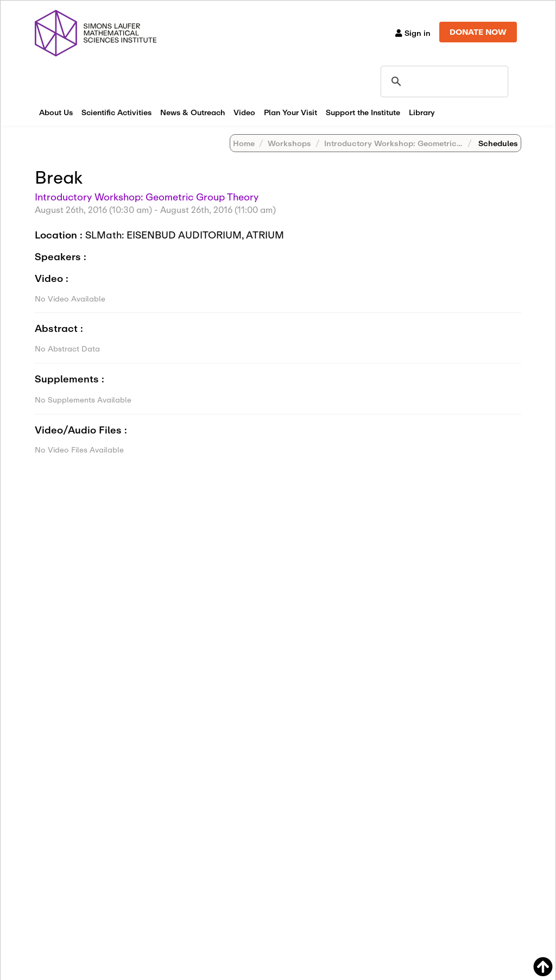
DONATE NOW (478, 32)
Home (244, 143)
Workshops (289, 143)
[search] (443, 81)
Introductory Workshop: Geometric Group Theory (418, 143)
